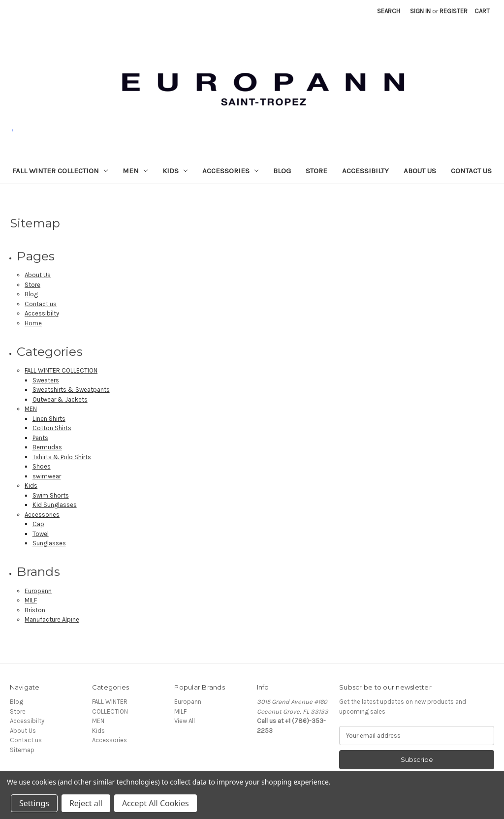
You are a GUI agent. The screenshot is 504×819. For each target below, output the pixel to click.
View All (185, 721)
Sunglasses (49, 543)
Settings (34, 803)
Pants (40, 438)
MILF (31, 600)
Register (454, 11)
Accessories (230, 171)
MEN (135, 171)
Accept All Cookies (156, 803)
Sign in (420, 11)
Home (33, 323)
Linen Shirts (49, 419)
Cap (38, 524)
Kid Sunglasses (55, 505)
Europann (38, 591)
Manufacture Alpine (52, 619)
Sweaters (46, 380)
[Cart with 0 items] (482, 11)
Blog (282, 171)
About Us (420, 171)
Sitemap (22, 750)
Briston (35, 610)
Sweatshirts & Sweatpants (71, 390)
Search (389, 11)
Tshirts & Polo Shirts (62, 457)
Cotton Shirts (52, 428)
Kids (175, 171)
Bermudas (47, 447)
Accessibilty (365, 171)
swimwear (47, 476)
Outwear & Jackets (60, 399)
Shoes (42, 466)
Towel (41, 534)
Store (316, 171)
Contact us (471, 171)
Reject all (86, 803)
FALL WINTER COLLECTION (60, 171)
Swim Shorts (51, 495)
